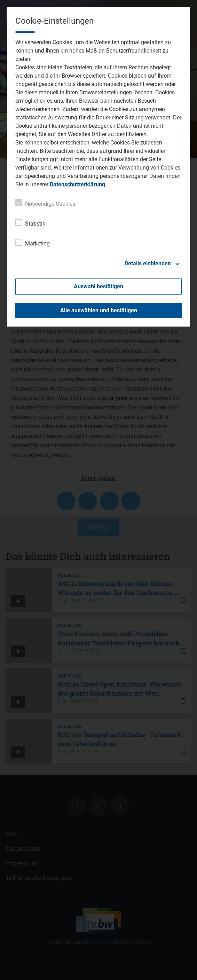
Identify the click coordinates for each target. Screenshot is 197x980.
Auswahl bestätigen (98, 286)
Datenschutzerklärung (77, 184)
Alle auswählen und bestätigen (99, 310)
